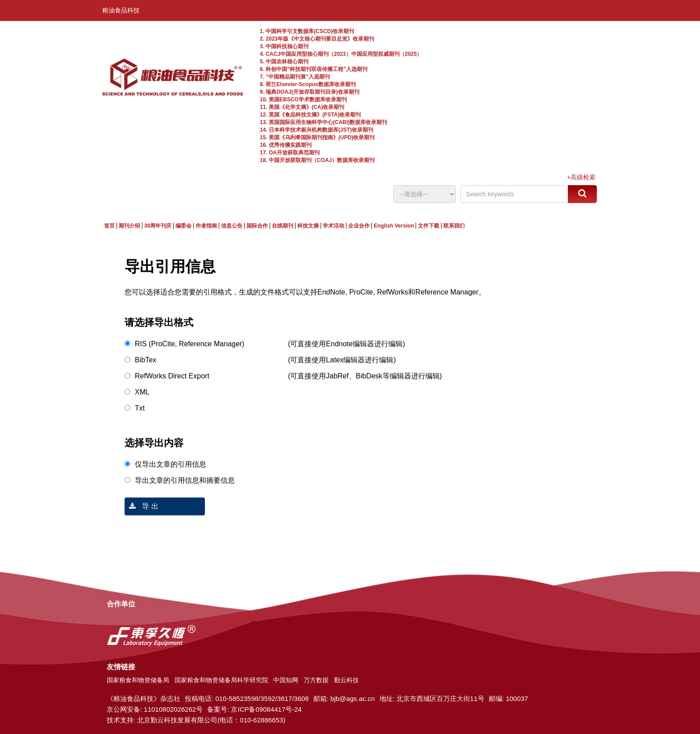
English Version (394, 226)
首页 (109, 226)
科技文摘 (308, 226)
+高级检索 (581, 177)
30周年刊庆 (158, 226)
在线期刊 (283, 226)
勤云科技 (346, 680)
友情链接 (121, 667)
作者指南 (206, 226)
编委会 (183, 226)
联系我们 (454, 226)
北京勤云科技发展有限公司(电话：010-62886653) (211, 720)
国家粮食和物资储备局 (138, 680)
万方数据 (316, 680)
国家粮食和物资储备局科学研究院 (221, 680)
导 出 (142, 506)
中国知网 (286, 680)
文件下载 (429, 226)
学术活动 (333, 226)
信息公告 (232, 226)
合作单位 (121, 604)
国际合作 (257, 226)
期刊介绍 (129, 226)
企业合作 (359, 226)
